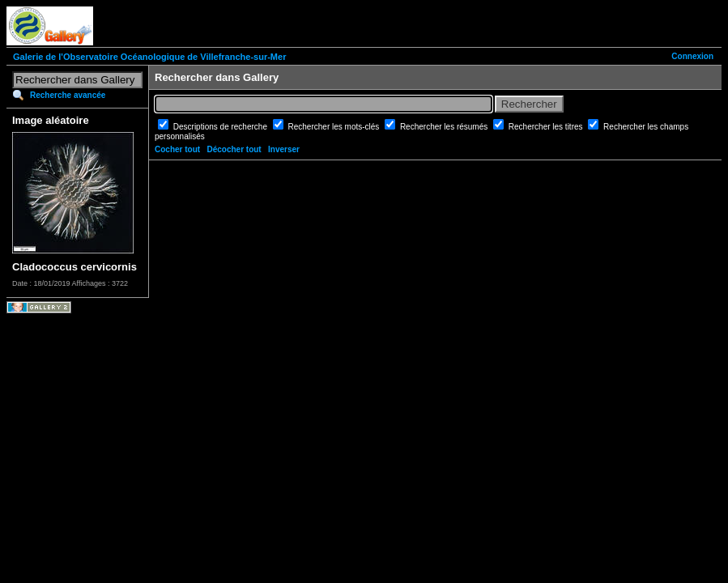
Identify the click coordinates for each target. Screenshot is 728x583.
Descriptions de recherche (221, 127)
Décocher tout (234, 149)
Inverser (284, 149)
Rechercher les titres (547, 127)
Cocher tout (177, 149)
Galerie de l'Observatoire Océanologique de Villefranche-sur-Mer (149, 57)
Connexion (692, 56)
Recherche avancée (68, 95)
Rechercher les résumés (445, 127)
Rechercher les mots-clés (335, 127)
